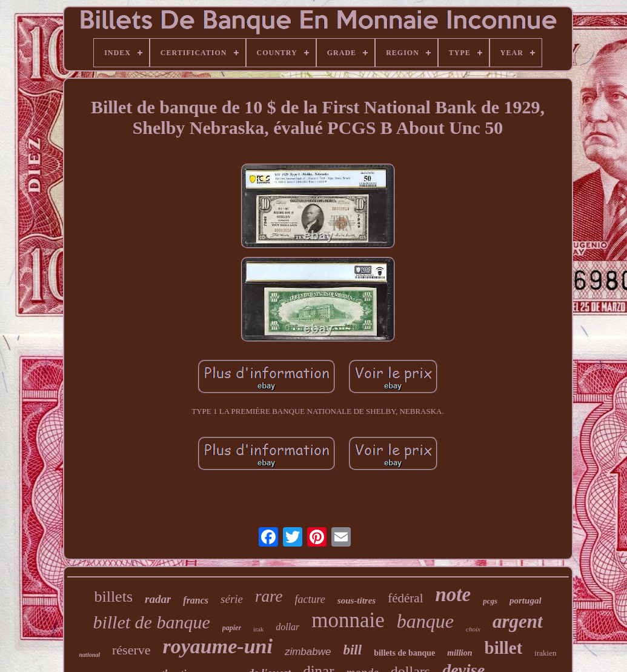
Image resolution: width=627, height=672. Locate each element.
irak (258, 629)
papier (232, 628)
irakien (545, 653)
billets (113, 597)
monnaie (348, 620)
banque (425, 621)
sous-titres (357, 600)
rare (269, 596)
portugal (526, 600)
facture (310, 599)
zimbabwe (308, 652)
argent (518, 621)
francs (196, 600)
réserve (131, 650)
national (90, 655)
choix (473, 629)
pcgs (490, 601)
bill (352, 650)
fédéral (405, 598)
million (459, 653)
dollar (287, 627)
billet (504, 648)
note (453, 594)
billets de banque (404, 653)
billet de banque (151, 622)
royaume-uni (218, 646)
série (232, 599)
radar (158, 599)
